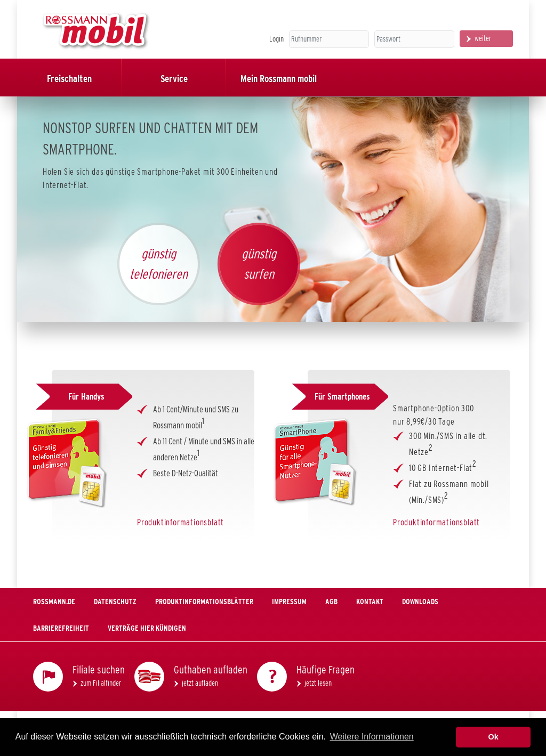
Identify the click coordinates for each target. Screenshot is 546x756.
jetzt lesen (318, 683)
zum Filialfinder (101, 683)
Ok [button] (493, 737)
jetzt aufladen (200, 683)
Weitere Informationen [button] (372, 737)
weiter (483, 38)
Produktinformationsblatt (180, 522)
